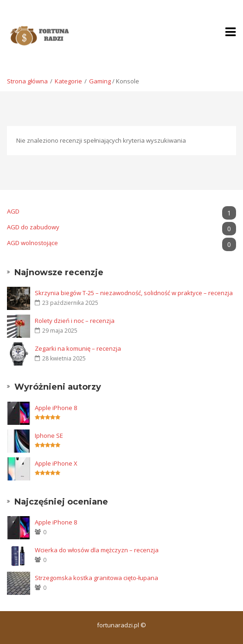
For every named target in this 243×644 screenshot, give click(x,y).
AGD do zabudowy (121, 227)
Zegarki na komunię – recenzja (78, 348)
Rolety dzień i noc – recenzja (75, 321)
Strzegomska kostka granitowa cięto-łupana (96, 578)
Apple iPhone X (56, 463)
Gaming (100, 81)
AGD (121, 212)
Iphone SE (49, 436)
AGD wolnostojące (121, 243)
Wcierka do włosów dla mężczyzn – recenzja (97, 550)
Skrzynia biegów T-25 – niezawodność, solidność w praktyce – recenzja (134, 293)
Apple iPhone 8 (56, 408)
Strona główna (27, 81)
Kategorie (68, 81)
